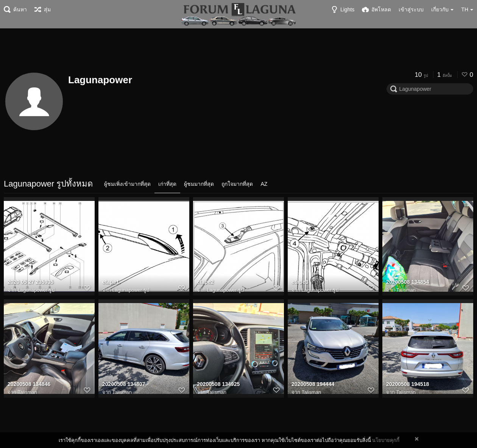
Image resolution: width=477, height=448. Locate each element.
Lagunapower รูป (36, 290)
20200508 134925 (218, 384)
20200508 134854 (408, 282)
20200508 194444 (313, 384)
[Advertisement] (238, 49)
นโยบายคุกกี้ (386, 440)
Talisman (406, 290)
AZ (264, 184)
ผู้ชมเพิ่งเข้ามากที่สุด (127, 184)
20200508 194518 (408, 384)
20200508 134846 (29, 384)
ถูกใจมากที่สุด (237, 184)
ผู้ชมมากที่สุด (199, 184)
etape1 (111, 282)
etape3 (300, 282)
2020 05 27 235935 (30, 282)
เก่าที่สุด (167, 184)
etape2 (205, 282)
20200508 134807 (124, 384)
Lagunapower (100, 80)
